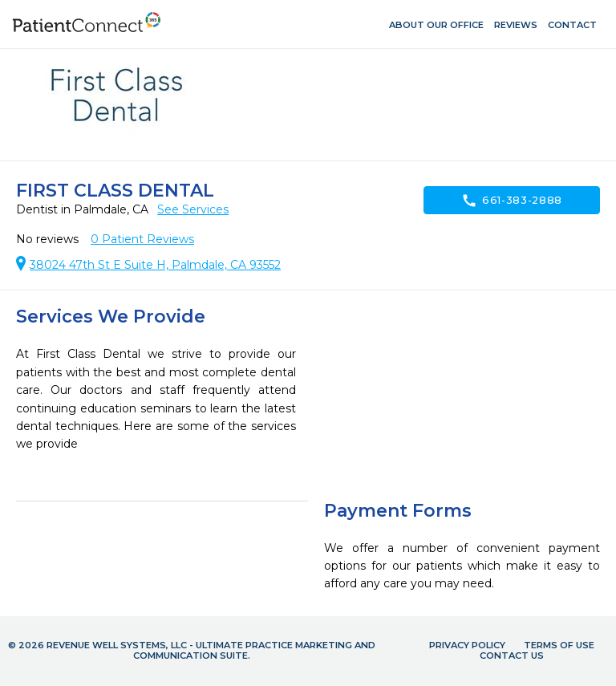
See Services (193, 209)
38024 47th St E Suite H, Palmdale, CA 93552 (155, 265)
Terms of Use (559, 645)
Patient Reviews (142, 239)
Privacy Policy (467, 645)
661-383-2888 (512, 201)
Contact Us (512, 656)
